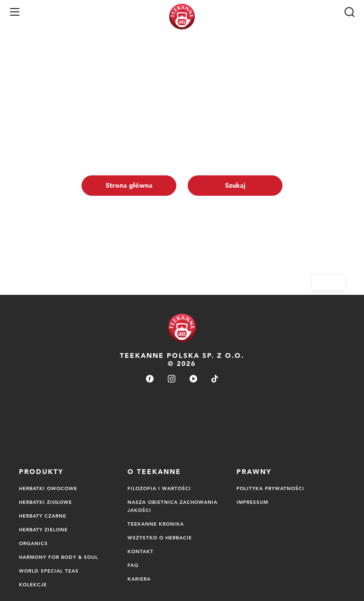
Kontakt (141, 551)
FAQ (133, 565)
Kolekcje (33, 584)
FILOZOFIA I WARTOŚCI (159, 488)
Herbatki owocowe (48, 488)
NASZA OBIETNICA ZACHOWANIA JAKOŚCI (173, 506)
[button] (15, 12)
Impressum (252, 502)
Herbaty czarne (43, 516)
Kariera (139, 579)
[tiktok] (215, 379)
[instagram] (172, 379)
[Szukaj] (349, 12)
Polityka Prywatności (270, 488)
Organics (33, 543)
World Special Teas (49, 571)
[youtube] (193, 379)
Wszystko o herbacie (160, 537)
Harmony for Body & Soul (59, 557)
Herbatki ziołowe (45, 502)
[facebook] (150, 379)
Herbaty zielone (43, 529)
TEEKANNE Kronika (156, 524)
